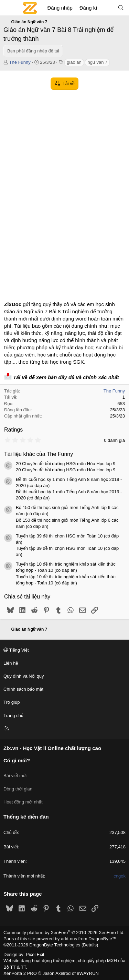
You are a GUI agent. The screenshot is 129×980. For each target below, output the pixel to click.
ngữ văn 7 (97, 62)
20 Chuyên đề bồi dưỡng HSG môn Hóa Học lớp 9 (66, 464)
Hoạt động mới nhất (23, 802)
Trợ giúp (12, 702)
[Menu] (9, 8)
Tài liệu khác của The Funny (39, 454)
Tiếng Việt (16, 650)
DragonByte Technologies (55, 945)
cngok (120, 876)
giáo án (74, 62)
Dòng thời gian (18, 789)
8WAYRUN (88, 973)
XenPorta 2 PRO (20, 973)
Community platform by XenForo (64, 933)
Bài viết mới (15, 776)
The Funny (20, 62)
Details (90, 945)
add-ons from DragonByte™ (89, 939)
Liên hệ (11, 663)
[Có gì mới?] (107, 8)
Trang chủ (13, 716)
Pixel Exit (35, 954)
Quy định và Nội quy (24, 676)
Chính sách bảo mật (23, 689)
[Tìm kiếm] (121, 8)
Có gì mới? (17, 760)
